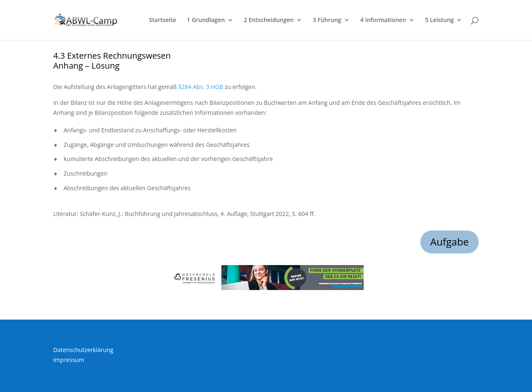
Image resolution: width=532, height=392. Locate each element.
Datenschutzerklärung (83, 350)
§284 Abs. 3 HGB (201, 87)
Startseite (163, 20)
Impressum (69, 360)
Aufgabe (450, 242)
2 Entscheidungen (269, 20)
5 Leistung (439, 20)
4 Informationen (383, 20)
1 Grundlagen (206, 20)
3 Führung (327, 20)
